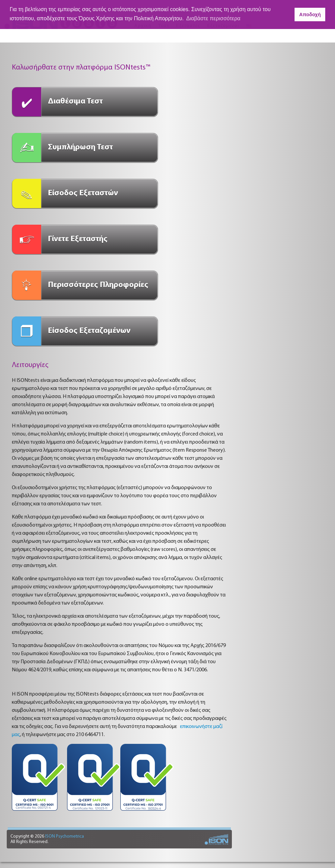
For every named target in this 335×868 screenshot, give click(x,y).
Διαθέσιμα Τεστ (75, 102)
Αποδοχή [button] (310, 15)
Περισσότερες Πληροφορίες (98, 285)
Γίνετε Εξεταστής (78, 239)
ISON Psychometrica (64, 836)
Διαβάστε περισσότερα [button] (214, 18)
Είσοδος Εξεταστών (83, 193)
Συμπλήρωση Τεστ (80, 147)
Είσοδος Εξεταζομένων (89, 331)
